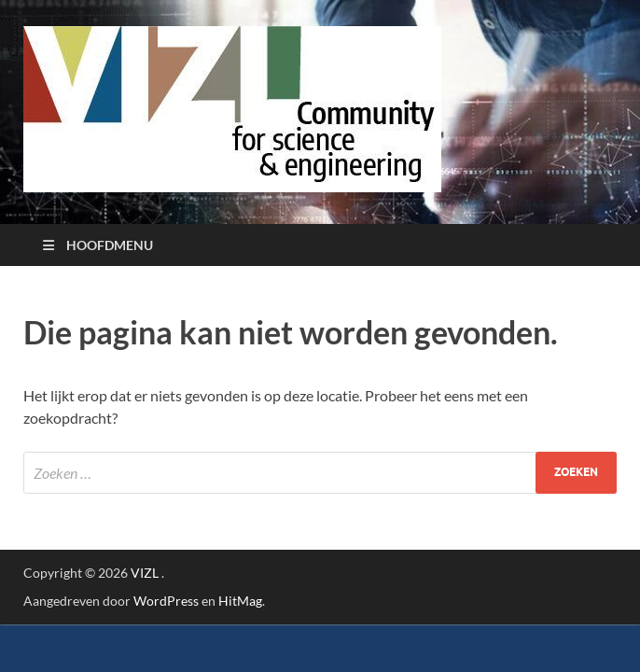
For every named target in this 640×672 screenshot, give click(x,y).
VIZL (145, 573)
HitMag (240, 601)
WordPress (166, 601)
